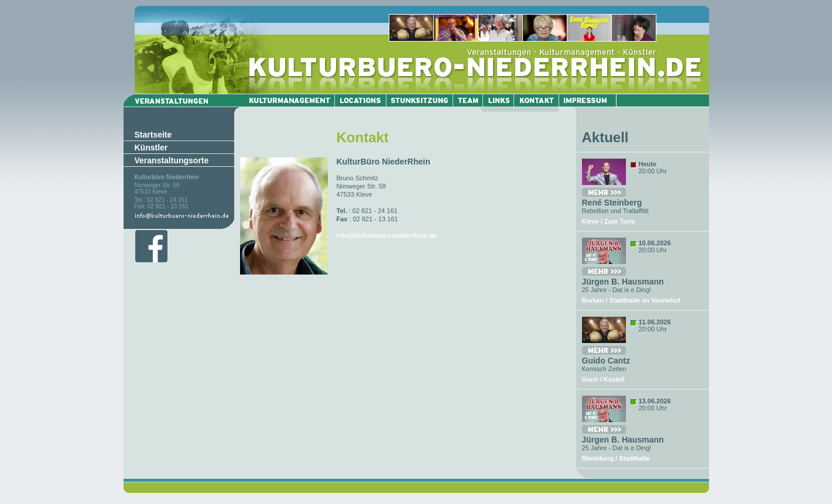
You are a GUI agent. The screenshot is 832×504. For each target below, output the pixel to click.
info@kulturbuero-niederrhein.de (387, 235)
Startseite (153, 135)
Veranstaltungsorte (172, 160)
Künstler (151, 148)
